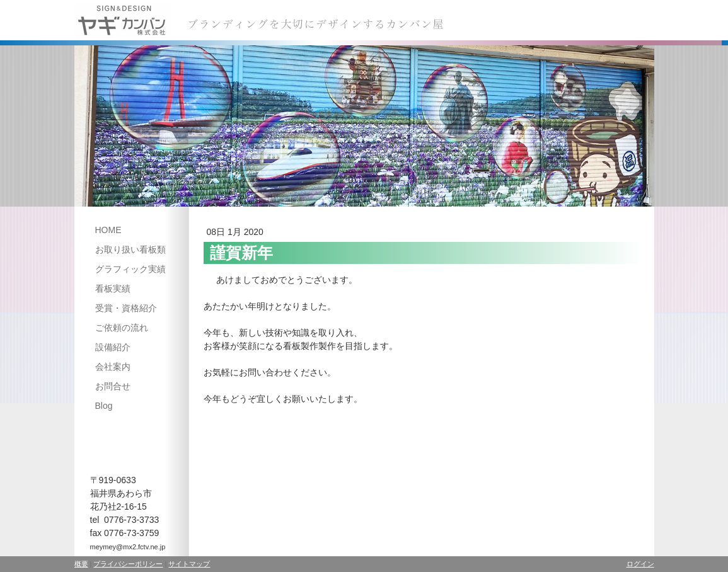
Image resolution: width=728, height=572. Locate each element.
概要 (81, 564)
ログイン (640, 564)
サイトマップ (189, 564)
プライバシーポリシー (128, 564)
